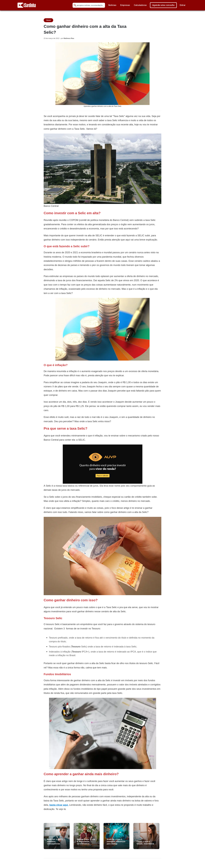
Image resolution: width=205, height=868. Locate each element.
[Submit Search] (75, 5)
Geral (48, 20)
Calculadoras (140, 5)
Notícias (112, 5)
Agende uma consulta (163, 5)
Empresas (125, 5)
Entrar (183, 5)
